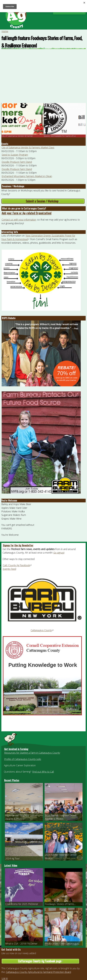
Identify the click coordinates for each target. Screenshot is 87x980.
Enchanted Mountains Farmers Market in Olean (27, 176)
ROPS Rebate (9, 318)
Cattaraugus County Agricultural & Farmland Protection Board (38, 972)
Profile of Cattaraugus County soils (23, 759)
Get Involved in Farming (16, 749)
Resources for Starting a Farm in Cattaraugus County (32, 753)
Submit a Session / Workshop (51, 201)
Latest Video (11, 865)
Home (5, 31)
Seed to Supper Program (15, 155)
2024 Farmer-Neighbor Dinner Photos (61, 856)
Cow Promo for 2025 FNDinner (22, 904)
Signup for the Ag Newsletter (18, 545)
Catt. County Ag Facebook (17, 565)
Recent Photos (12, 780)
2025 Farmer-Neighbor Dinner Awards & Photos (61, 817)
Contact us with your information (19, 220)
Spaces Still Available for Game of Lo (60, 136)
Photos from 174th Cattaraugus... (62, 944)
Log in (5, 978)
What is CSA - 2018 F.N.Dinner (21, 944)
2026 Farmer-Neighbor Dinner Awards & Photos (21, 817)
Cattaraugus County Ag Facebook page (49, 961)
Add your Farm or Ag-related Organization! (27, 213)
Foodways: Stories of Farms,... (60, 904)
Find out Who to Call (43, 772)
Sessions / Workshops (13, 186)
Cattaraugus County (42, 630)
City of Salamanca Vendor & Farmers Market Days (28, 147)
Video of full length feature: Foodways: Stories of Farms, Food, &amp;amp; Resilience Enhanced (43, 77)
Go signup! (59, 553)
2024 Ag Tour (12, 858)
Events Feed (9, 569)
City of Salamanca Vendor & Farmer (17, 136)
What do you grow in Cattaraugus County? (24, 208)
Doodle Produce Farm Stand (17, 162)
